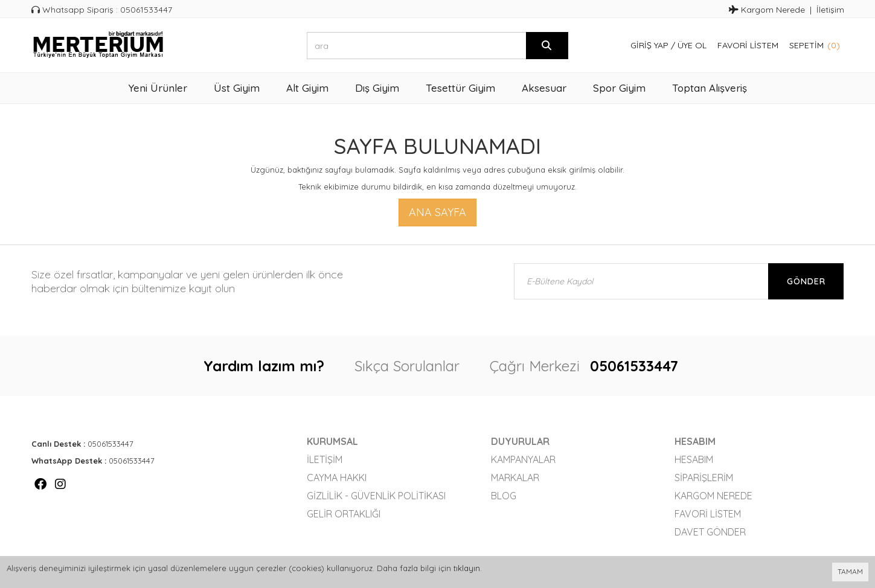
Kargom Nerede (767, 10)
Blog (504, 496)
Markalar (515, 478)
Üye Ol (692, 45)
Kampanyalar (523, 459)
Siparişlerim (704, 478)
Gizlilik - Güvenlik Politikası (376, 496)
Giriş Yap (649, 45)
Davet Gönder (710, 532)
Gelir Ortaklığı (344, 514)
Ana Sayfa (437, 212)
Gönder (806, 281)
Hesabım (694, 459)
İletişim (830, 10)
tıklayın (467, 568)
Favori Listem (748, 45)
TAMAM (850, 571)
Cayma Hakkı (337, 478)
